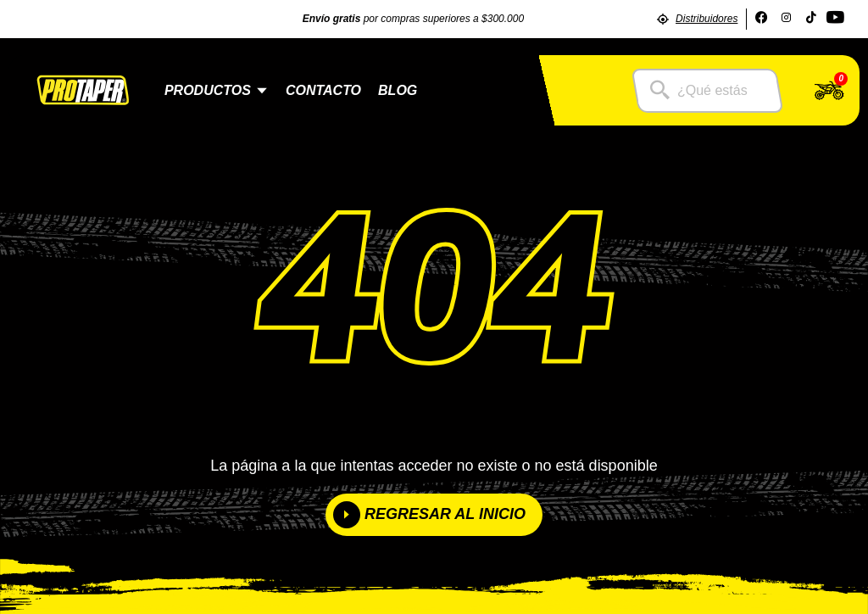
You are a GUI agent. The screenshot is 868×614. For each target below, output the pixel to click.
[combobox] (707, 91)
